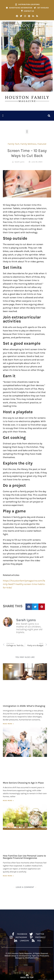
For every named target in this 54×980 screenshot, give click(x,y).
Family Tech (14, 144)
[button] (3, 116)
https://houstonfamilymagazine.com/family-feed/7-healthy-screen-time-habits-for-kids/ (24, 584)
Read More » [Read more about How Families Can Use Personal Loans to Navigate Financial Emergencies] (8, 876)
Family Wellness (28, 144)
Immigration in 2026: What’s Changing (24, 706)
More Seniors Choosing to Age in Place (23, 783)
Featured (42, 144)
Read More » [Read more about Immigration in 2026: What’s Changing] (8, 724)
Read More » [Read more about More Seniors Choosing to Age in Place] (8, 801)
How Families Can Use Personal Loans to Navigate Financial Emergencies (24, 857)
